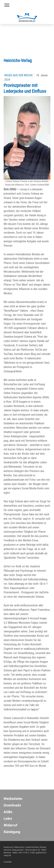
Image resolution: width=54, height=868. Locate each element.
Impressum (8, 847)
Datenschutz (19, 847)
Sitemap (43, 847)
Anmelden (8, 862)
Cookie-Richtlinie (32, 847)
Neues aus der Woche (19, 75)
